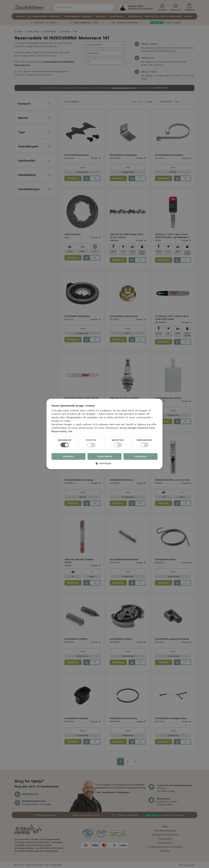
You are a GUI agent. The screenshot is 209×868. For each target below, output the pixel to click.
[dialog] (105, 434)
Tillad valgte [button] (105, 456)
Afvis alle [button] (69, 457)
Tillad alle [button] (140, 456)
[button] (105, 465)
